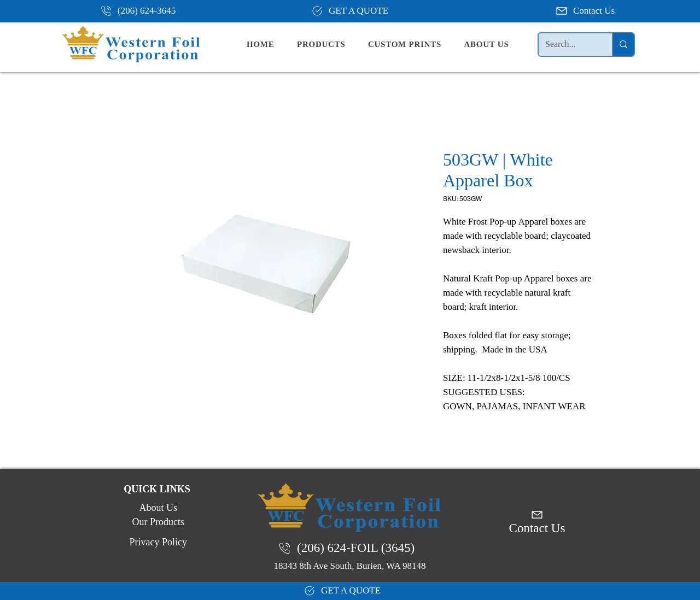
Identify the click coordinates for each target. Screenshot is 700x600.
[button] (330, 45)
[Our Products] (157, 522)
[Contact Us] (586, 11)
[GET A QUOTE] (349, 11)
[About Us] (157, 508)
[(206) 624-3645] (142, 11)
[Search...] (567, 45)
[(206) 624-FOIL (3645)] (349, 548)
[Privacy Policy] (157, 542)
